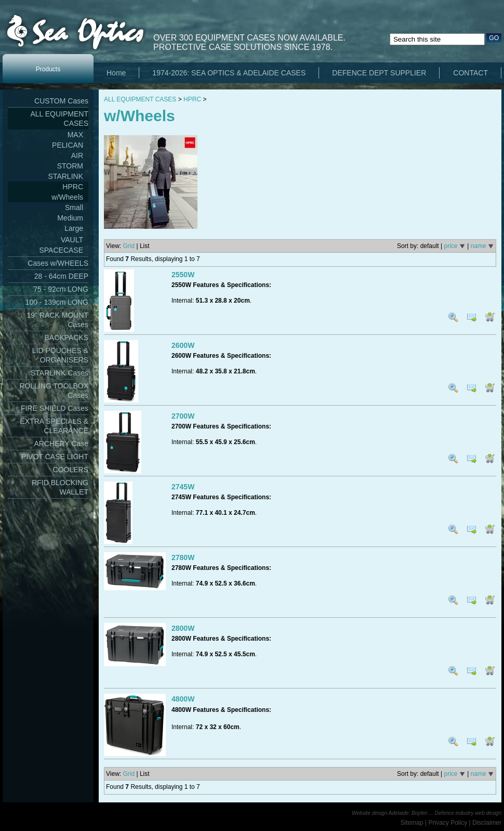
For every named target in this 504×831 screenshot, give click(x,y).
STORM (70, 166)
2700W (183, 416)
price (450, 246)
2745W (183, 487)
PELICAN (68, 145)
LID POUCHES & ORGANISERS (60, 355)
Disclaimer (487, 823)
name (479, 246)
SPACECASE (61, 250)
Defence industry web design (468, 813)
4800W (183, 699)
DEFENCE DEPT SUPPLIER (379, 73)
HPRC (73, 187)
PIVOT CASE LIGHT (55, 457)
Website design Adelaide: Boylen (390, 813)
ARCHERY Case (61, 444)
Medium (70, 218)
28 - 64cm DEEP (61, 276)
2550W (183, 275)
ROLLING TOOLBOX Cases (54, 391)
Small (74, 207)
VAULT (72, 240)
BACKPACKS (66, 337)
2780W (183, 557)
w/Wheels (67, 197)
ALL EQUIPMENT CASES (59, 119)
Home (116, 73)
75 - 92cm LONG (61, 289)
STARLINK (66, 176)
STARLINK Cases (59, 373)
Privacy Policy (448, 823)
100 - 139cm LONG (57, 302)
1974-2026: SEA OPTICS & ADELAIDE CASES (229, 73)
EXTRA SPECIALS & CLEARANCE (55, 426)
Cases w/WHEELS (58, 263)
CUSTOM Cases (61, 101)
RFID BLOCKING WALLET (60, 487)
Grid (129, 246)
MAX (75, 135)
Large (74, 228)
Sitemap (412, 823)
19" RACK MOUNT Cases (57, 320)
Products (48, 69)
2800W (183, 628)
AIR (77, 155)
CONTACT (470, 73)
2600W (183, 345)
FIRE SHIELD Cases (55, 408)
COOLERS (71, 470)
